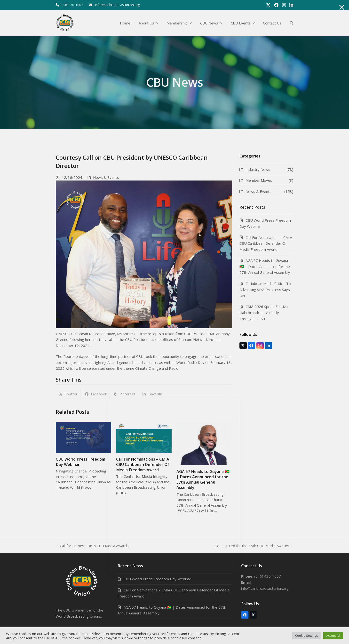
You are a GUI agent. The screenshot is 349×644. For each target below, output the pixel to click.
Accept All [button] (333, 636)
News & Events (106, 177)
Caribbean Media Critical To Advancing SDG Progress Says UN (265, 290)
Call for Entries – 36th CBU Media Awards (92, 546)
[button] (291, 23)
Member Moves (259, 180)
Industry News (258, 169)
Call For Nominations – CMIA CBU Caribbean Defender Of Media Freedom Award (143, 464)
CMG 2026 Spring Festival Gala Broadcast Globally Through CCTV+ (264, 313)
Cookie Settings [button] (307, 636)
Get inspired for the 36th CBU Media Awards (254, 546)
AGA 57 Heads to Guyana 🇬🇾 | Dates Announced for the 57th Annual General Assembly (203, 480)
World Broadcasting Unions (78, 616)
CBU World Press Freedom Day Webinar (157, 579)
